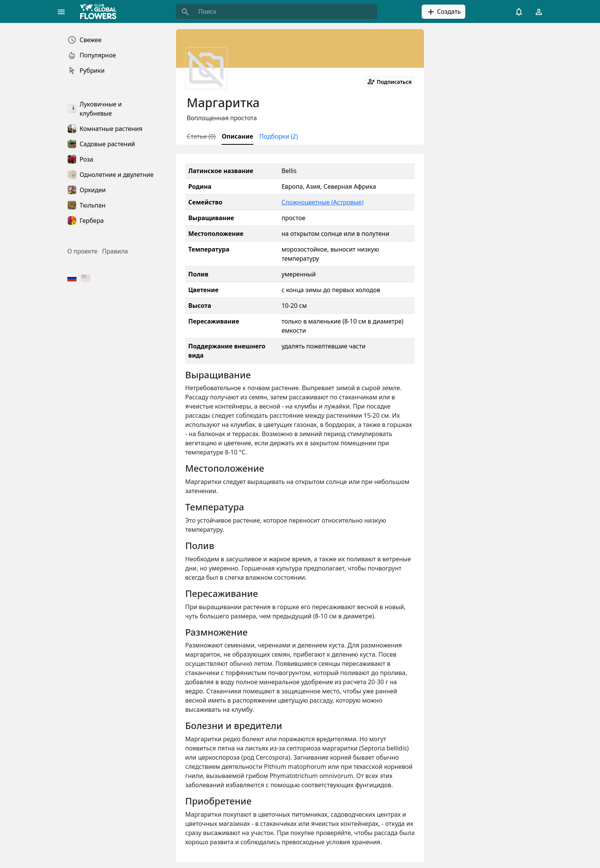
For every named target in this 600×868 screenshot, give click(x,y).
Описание (237, 136)
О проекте (82, 251)
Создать (443, 12)
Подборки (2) (279, 136)
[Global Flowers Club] (101, 11)
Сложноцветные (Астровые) (323, 202)
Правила (115, 251)
